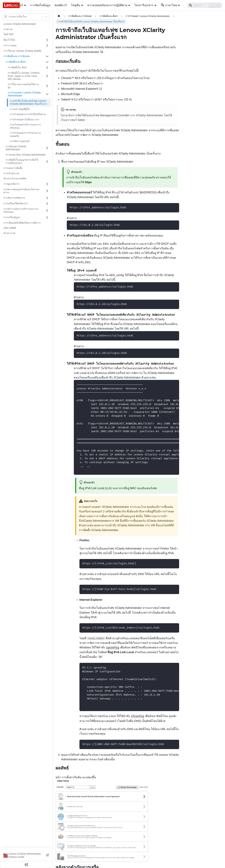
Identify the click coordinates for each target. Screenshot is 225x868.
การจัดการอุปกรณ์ (20, 141)
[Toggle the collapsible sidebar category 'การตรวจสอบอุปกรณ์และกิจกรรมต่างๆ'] (47, 191)
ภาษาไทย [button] (169, 5)
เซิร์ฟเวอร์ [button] (17, 5)
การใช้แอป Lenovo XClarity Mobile (22, 51)
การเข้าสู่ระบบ (11, 173)
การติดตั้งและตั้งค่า (16, 62)
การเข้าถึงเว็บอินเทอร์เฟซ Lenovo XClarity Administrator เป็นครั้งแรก (28, 102)
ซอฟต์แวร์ (61, 5)
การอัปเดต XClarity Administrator (16, 148)
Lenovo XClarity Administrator (20, 24)
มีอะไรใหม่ (9, 40)
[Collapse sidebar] (26, 864)
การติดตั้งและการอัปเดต (17, 56)
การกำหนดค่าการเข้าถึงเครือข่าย (28, 114)
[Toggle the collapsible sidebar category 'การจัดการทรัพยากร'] (47, 198)
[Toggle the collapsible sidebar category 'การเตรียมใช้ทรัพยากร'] (47, 204)
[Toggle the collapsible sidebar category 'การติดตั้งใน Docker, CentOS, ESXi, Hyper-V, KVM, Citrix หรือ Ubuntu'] (47, 76)
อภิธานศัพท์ (10, 228)
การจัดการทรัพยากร (14, 198)
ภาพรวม (8, 29)
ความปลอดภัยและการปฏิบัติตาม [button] (107, 5)
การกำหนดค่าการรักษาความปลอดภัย (25, 134)
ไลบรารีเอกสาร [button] (144, 5)
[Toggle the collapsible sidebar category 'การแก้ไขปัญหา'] (47, 217)
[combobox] (9, 17)
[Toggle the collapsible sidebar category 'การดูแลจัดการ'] (47, 184)
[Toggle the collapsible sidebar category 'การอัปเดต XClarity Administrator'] (47, 148)
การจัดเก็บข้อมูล (40, 5)
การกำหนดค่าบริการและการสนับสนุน (25, 126)
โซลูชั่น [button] (76, 5)
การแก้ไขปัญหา (12, 217)
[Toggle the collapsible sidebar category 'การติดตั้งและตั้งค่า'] (47, 62)
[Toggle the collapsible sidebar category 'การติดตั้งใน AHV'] (47, 68)
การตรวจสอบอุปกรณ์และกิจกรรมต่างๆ (21, 191)
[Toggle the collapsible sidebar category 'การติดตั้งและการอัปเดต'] (47, 56)
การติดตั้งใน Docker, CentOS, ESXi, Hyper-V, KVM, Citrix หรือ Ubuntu (24, 76)
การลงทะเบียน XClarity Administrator (26, 155)
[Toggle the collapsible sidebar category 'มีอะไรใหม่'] (47, 40)
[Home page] (59, 16)
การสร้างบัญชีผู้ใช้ (20, 109)
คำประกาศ (9, 233)
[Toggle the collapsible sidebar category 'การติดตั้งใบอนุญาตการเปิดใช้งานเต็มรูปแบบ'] (47, 161)
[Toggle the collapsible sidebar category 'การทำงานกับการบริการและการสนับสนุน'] (47, 211)
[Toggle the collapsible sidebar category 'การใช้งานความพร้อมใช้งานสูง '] (47, 86)
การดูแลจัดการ (12, 184)
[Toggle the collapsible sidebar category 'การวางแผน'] (47, 46)
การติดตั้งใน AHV (17, 67)
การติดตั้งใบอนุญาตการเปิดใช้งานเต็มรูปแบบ (22, 161)
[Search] (205, 5)
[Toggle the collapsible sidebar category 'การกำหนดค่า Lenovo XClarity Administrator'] (47, 94)
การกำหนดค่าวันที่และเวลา (25, 119)
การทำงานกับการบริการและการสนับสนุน (21, 210)
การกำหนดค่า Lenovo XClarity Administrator (24, 94)
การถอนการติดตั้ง (13, 168)
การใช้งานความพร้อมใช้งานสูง (23, 86)
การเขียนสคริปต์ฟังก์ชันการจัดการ (22, 223)
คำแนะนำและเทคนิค (15, 178)
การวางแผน (10, 45)
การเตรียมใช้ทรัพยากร (16, 203)
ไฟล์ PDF (9, 34)
